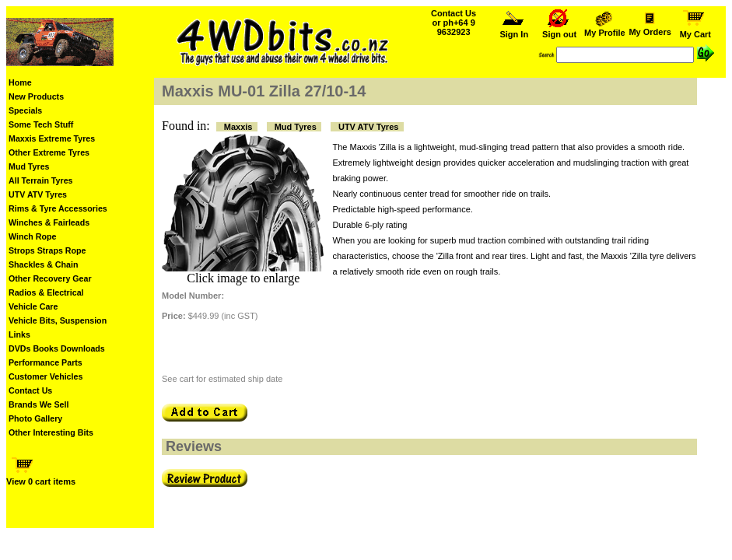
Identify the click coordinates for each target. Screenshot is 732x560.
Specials (25, 110)
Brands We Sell (39, 404)
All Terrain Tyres (41, 180)
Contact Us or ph (454, 23)
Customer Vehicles (46, 376)
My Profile (604, 29)
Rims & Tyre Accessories (58, 208)
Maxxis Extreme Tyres (52, 138)
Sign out (559, 30)
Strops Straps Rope (47, 250)
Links (19, 334)
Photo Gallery (35, 418)
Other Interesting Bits (51, 432)
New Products (36, 96)
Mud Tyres (29, 166)
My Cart (695, 30)
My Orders (650, 28)
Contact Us (30, 390)
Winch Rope (32, 236)
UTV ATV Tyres (38, 194)
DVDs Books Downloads (57, 348)
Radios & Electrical (46, 292)
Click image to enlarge (243, 278)
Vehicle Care (33, 306)
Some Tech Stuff (41, 124)
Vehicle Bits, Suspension (58, 320)
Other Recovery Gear (50, 278)
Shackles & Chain (43, 264)
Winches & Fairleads (49, 222)
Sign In (514, 30)
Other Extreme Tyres (49, 152)
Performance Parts (46, 362)
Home (20, 82)
